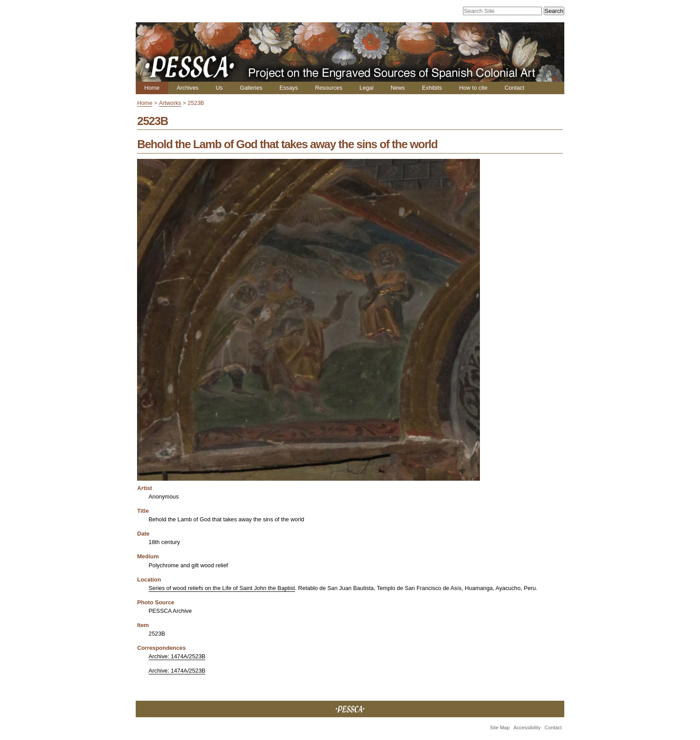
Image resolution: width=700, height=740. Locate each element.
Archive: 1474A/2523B (177, 656)
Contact (514, 88)
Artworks (170, 103)
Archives (188, 88)
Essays (289, 88)
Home (152, 88)
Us (219, 88)
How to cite (473, 88)
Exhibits (432, 88)
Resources (329, 88)
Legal (366, 88)
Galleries (251, 88)
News (398, 88)
